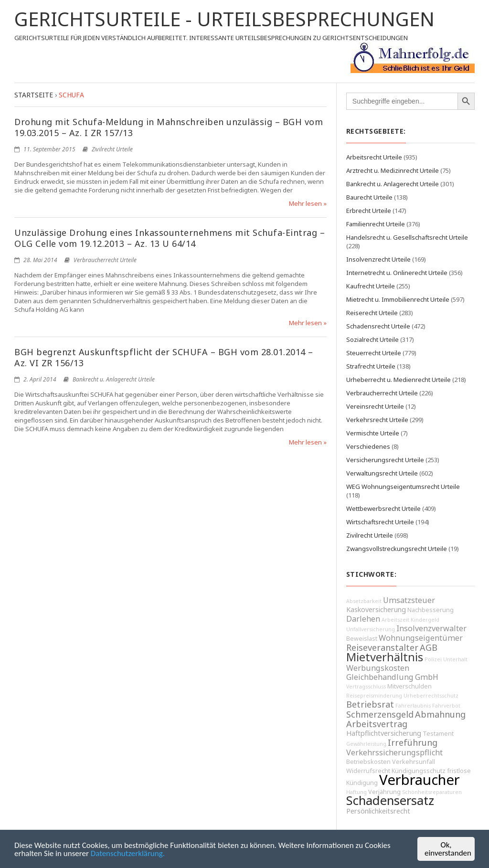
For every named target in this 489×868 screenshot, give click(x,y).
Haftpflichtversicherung (384, 733)
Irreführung (413, 742)
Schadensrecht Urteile (378, 326)
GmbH (427, 677)
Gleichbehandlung (380, 677)
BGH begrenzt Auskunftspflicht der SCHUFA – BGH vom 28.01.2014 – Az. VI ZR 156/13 (164, 357)
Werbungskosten (378, 668)
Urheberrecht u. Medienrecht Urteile (399, 380)
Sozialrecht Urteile (372, 339)
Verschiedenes (368, 446)
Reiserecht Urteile (372, 313)
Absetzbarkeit (364, 601)
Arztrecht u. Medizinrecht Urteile (393, 170)
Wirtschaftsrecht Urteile (380, 522)
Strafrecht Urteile (371, 366)
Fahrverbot (446, 706)
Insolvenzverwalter (431, 628)
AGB (429, 647)
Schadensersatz (390, 800)
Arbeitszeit (395, 620)
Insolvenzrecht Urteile (378, 259)
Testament (438, 734)
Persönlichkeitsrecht (378, 811)
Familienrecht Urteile (376, 224)
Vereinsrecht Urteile (375, 406)
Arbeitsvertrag (377, 724)
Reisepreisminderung (374, 696)
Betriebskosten (368, 762)
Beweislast (362, 639)
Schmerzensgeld (380, 714)
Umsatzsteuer (409, 600)
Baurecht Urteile (369, 197)
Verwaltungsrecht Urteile (382, 473)
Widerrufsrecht (368, 771)
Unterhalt (455, 659)
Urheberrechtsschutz (431, 696)
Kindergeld (425, 620)
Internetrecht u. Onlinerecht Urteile (397, 273)
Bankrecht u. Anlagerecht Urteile (114, 379)
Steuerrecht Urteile (374, 353)
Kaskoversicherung (376, 609)
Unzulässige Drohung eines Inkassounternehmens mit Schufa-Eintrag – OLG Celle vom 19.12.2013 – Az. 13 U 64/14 (170, 238)
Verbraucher (420, 780)
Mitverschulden (409, 686)
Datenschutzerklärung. (128, 854)
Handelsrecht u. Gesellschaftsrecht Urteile (407, 237)
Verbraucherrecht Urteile (105, 260)
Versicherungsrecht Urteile (385, 460)
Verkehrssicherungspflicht (394, 752)
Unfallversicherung (371, 629)
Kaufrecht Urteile (371, 286)
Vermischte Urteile (373, 433)
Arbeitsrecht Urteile (374, 157)
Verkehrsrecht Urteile (377, 420)
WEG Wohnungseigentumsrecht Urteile (403, 487)
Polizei (433, 659)
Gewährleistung (366, 744)
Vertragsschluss (366, 687)
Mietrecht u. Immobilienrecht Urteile (398, 299)
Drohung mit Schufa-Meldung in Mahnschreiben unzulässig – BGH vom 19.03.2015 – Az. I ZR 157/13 (169, 127)
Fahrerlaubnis (413, 706)
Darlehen (363, 619)
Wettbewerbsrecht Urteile (383, 508)
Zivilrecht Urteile (112, 149)
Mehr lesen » (308, 203)
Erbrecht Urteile (369, 211)
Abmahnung (440, 714)
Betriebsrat (370, 704)
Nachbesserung (431, 610)
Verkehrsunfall (414, 762)
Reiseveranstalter (382, 647)
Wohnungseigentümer (421, 638)
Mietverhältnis (385, 657)
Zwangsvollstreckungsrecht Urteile (397, 549)
